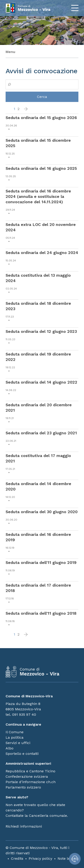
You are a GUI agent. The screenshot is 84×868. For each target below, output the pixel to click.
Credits (17, 858)
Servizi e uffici (18, 743)
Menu (10, 52)
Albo (10, 748)
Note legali (67, 858)
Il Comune (15, 732)
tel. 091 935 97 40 (21, 714)
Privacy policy (40, 858)
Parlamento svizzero (23, 787)
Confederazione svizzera (27, 776)
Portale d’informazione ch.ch (31, 782)
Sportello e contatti (22, 754)
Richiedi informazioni (24, 826)
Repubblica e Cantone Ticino (30, 771)
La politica (15, 737)
